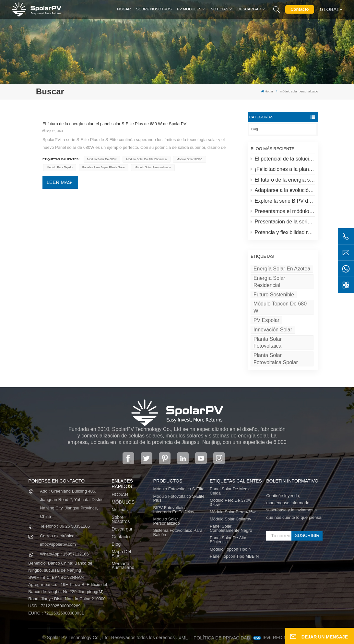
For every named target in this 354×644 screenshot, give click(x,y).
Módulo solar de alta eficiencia (146, 159)
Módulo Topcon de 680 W (280, 307)
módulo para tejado (59, 167)
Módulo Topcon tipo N (231, 549)
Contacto (300, 9)
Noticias (219, 9)
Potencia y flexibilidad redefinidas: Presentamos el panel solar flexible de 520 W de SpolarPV (283, 232)
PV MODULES (189, 9)
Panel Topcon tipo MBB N (234, 557)
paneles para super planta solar (104, 167)
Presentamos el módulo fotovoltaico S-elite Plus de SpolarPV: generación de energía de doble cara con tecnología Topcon (283, 211)
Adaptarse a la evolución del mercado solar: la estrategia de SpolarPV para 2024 (283, 190)
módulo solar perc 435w (233, 512)
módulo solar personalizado (153, 167)
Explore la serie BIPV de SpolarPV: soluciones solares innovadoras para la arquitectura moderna (283, 201)
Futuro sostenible (274, 295)
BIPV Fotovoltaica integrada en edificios (174, 510)
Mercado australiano (123, 566)
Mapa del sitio (121, 554)
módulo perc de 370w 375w (230, 503)
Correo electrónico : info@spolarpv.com (58, 540)
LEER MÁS (59, 182)
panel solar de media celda (230, 491)
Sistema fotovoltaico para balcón (178, 533)
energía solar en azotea (282, 269)
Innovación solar (273, 330)
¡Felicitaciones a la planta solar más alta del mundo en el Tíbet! (283, 169)
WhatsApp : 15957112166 (64, 554)
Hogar (124, 9)
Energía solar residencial (269, 282)
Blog (254, 129)
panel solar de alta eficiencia (228, 540)
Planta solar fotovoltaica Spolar (276, 359)
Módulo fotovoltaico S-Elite (179, 489)
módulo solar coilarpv (230, 519)
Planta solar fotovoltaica (268, 343)
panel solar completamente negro (231, 529)
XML (183, 638)
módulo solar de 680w (102, 159)
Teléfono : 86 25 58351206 (65, 526)
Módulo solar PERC (189, 159)
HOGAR (120, 495)
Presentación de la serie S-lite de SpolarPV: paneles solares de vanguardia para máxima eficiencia (283, 222)
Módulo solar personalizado (167, 521)
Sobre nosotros (154, 9)
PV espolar (266, 320)
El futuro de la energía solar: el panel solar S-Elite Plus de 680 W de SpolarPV (283, 180)
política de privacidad (222, 638)
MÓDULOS (123, 502)
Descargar (249, 9)
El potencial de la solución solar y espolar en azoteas (283, 159)
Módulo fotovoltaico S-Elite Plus (179, 499)
